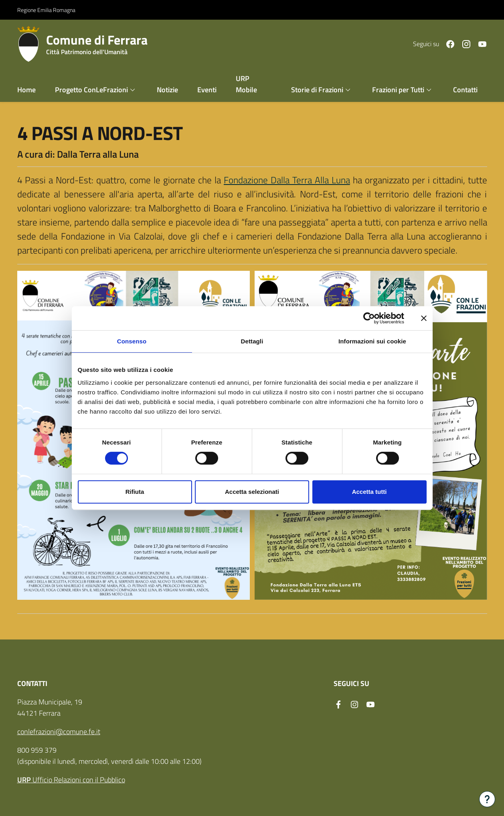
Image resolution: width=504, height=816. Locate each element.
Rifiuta (135, 492)
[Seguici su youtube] (479, 43)
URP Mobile (246, 84)
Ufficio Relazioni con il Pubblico (71, 779)
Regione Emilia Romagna (46, 9)
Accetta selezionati (252, 492)
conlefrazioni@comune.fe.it (59, 731)
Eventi (207, 89)
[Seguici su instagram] (463, 43)
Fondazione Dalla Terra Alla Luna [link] (287, 180)
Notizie (167, 89)
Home (26, 89)
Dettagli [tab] (252, 341)
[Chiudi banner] (424, 318)
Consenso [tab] (132, 341)
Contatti (465, 89)
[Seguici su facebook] (447, 43)
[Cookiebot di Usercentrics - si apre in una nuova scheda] (369, 318)
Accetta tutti (369, 492)
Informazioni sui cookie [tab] (372, 341)
